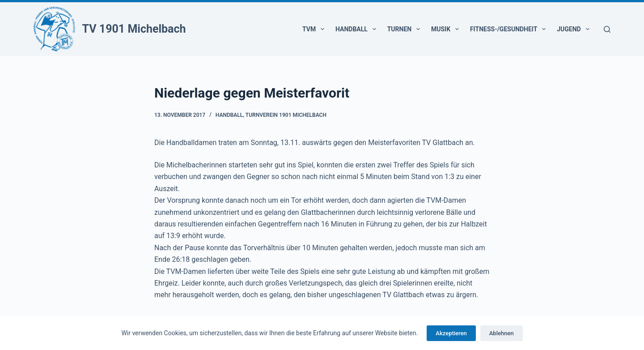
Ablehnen (502, 333)
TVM (315, 29)
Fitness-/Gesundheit (510, 29)
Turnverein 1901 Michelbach (286, 115)
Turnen (405, 29)
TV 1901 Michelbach (134, 29)
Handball (358, 29)
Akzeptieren (451, 333)
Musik (447, 29)
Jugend (575, 29)
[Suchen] (607, 29)
